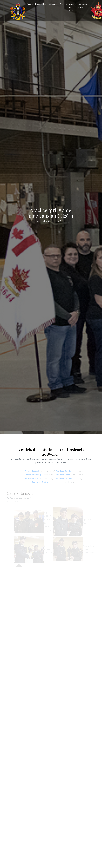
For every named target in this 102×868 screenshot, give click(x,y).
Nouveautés (41, 4)
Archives (64, 4)
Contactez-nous (84, 6)
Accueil (30, 4)
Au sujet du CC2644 (73, 7)
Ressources (53, 4)
